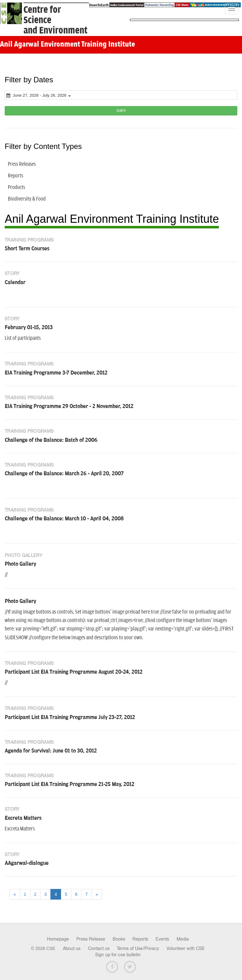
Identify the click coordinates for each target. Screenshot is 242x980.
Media (183, 939)
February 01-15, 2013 (29, 328)
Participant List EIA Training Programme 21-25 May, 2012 (70, 784)
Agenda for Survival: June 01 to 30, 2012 (51, 751)
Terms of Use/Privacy (138, 948)
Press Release (91, 939)
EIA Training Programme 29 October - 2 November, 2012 (69, 406)
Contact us (99, 948)
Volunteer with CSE (186, 948)
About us (72, 948)
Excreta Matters (23, 818)
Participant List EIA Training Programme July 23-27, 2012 (70, 717)
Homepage (58, 939)
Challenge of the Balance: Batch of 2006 (51, 440)
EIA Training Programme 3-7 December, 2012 (56, 373)
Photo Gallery (23, 555)
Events (162, 939)
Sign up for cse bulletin (118, 955)
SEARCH (121, 111)
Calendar (15, 283)
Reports (140, 939)
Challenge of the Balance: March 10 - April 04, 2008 (64, 519)
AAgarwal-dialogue (27, 863)
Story (12, 273)
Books (119, 939)
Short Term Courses (27, 249)
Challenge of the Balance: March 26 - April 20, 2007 (64, 474)
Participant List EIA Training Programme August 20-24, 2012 (74, 672)
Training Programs (29, 240)
